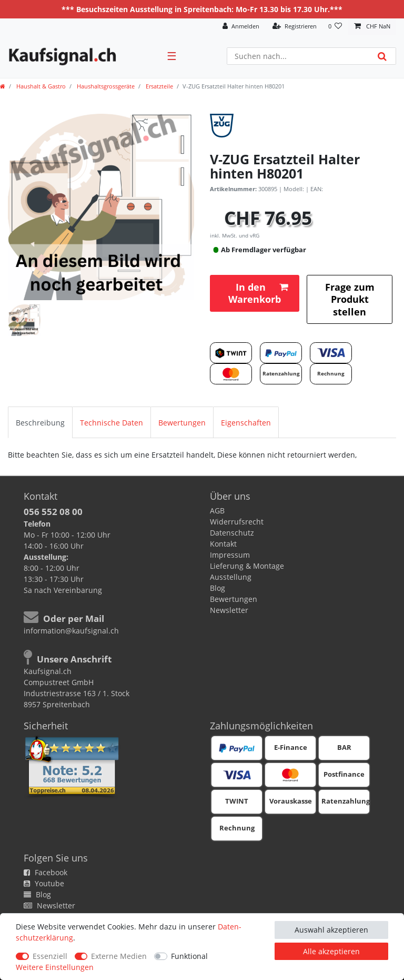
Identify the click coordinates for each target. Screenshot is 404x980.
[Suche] (382, 56)
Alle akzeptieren (331, 951)
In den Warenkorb (258, 293)
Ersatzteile (159, 86)
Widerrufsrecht (237, 522)
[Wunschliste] (335, 27)
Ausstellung (231, 577)
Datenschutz (232, 533)
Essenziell (50, 956)
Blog (218, 588)
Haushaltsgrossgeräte (105, 86)
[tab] (40, 422)
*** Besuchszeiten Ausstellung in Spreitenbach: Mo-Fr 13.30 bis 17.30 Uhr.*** (202, 9)
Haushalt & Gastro (40, 86)
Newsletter (229, 610)
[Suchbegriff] (298, 56)
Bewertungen (182, 423)
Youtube (44, 883)
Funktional (189, 956)
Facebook (46, 872)
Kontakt (223, 544)
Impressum (230, 555)
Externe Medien (119, 956)
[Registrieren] (295, 27)
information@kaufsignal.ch (71, 631)
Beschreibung (40, 423)
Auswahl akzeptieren (331, 930)
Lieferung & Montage (247, 566)
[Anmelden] (241, 27)
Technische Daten (112, 423)
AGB (217, 511)
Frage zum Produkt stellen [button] (350, 299)
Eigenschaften (246, 423)
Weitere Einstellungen (55, 967)
